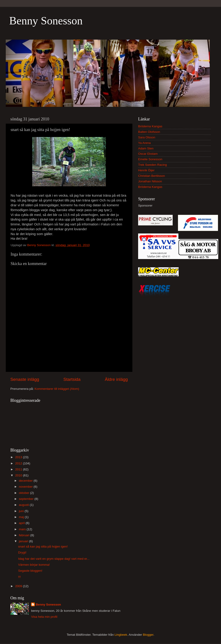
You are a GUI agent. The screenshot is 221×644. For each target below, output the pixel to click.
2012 (19, 463)
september (27, 499)
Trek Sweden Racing (153, 165)
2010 (19, 475)
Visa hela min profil (44, 617)
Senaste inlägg (25, 379)
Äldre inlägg (116, 379)
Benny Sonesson (46, 21)
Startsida (72, 379)
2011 (19, 469)
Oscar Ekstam (148, 154)
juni (22, 511)
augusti (24, 505)
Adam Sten (146, 148)
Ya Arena (144, 143)
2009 (19, 586)
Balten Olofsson (149, 132)
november (26, 487)
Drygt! (22, 552)
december (26, 481)
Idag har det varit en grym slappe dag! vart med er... (54, 559)
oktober (25, 493)
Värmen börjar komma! (34, 565)
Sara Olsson (147, 137)
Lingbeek (121, 635)
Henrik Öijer (146, 170)
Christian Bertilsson (151, 176)
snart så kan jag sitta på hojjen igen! (43, 546)
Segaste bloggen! (30, 571)
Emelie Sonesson (150, 159)
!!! (19, 577)
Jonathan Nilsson (150, 181)
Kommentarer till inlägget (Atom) (57, 389)
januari (24, 541)
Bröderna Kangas (150, 126)
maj (22, 517)
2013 (19, 457)
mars (23, 529)
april (22, 523)
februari (25, 535)
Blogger (148, 635)
